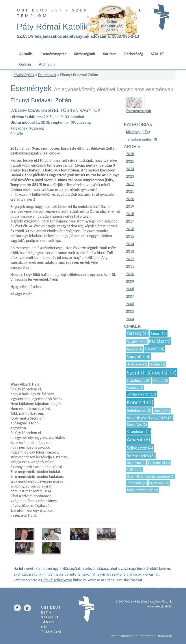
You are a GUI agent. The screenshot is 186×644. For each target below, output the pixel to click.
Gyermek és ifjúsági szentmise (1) (151, 476)
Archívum (47, 64)
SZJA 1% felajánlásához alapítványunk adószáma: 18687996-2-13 (78, 36)
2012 (130, 259)
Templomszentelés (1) (142, 490)
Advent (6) (139, 440)
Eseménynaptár (53, 54)
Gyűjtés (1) (157, 364)
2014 (130, 244)
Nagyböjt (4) (139, 357)
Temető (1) (135, 349)
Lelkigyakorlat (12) (141, 394)
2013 (130, 251)
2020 (130, 199)
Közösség (37, 128)
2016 (130, 229)
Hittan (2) (161, 380)
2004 (130, 319)
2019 (130, 206)
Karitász (109, 54)
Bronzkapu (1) (159, 483)
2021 (130, 191)
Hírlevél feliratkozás (57, 580)
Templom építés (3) (142, 139)
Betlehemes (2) (139, 411)
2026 (130, 154)
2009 (130, 281)
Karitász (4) (160, 341)
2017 (130, 221)
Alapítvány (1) (137, 342)
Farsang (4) (137, 333)
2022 (130, 184)
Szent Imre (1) (137, 483)
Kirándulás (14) (139, 431)
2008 (130, 289)
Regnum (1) (135, 387)
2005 (130, 311)
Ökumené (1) (136, 463)
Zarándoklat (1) (159, 463)
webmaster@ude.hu (160, 606)
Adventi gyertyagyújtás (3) (150, 418)
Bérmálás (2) (137, 425)
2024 (130, 169)
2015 (130, 236)
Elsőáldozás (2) (139, 380)
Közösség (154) (138, 132)
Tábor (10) (158, 333)
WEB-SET (125, 636)
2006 (130, 304)
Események (47, 75)
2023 (130, 176)
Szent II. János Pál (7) (152, 372)
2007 (130, 296)
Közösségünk (85, 54)
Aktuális (26, 54)
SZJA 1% (158, 54)
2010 (130, 274)
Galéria (25, 64)
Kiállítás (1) (135, 470)
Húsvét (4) (155, 349)
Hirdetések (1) (137, 364)
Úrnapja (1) (162, 411)
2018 (130, 214)
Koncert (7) (140, 402)
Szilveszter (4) (140, 448)
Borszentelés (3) (141, 456)
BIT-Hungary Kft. (165, 636)
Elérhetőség (134, 54)
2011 (130, 266)
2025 (130, 161)
